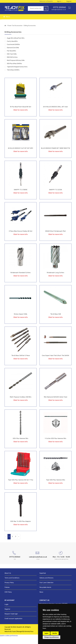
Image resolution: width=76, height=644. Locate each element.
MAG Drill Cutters (12, 64)
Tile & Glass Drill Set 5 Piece (21, 362)
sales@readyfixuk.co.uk (59, 16)
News (41, 599)
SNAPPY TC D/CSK (56, 196)
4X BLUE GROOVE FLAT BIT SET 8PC (21, 155)
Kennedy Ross (29, 639)
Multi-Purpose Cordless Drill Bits (21, 404)
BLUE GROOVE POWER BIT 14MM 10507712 (56, 155)
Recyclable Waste (45, 594)
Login (6, 612)
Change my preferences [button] (51, 637)
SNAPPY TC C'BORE (21, 196)
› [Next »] (19, 543)
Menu (7, 23)
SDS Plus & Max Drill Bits (14, 70)
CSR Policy (8, 599)
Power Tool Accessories (15, 32)
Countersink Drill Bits (13, 51)
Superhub (43, 580)
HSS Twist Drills (12, 61)
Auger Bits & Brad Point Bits (16, 45)
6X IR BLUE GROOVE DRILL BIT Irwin (55, 113)
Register (69, 7)
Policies (7, 594)
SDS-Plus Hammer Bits (21, 445)
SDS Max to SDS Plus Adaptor (21, 528)
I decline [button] (55, 633)
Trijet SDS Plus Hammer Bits (56, 487)
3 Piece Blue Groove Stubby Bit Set (21, 238)
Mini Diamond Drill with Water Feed (55, 404)
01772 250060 (59, 14)
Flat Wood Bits (12, 58)
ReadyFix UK (20, 634)
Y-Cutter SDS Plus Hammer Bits (56, 445)
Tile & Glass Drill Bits (13, 77)
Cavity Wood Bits (12, 48)
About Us (8, 580)
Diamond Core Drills (13, 54)
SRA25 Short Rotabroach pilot (56, 238)
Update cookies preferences (9, 643)
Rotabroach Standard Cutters (21, 279)
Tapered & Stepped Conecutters (17, 73)
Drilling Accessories (30, 32)
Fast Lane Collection (46, 590)
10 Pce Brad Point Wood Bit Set (21, 113)
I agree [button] (46, 633)
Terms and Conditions (12, 585)
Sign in (69, 2)
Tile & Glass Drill (56, 321)
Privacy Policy (9, 590)
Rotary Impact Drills (21, 321)
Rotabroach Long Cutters (55, 279)
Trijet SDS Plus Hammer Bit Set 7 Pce (21, 487)
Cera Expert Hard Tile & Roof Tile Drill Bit (56, 362)
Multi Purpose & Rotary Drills (16, 67)
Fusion (14, 639)
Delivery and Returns (46, 585)
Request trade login (11, 621)
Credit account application (13, 626)
